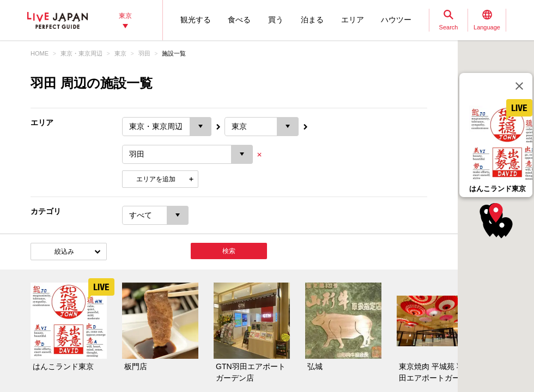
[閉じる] (519, 86)
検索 (229, 251)
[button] (496, 213)
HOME (40, 53)
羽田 (144, 53)
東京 (120, 53)
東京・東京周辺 (81, 53)
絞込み (64, 252)
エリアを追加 (156, 179)
